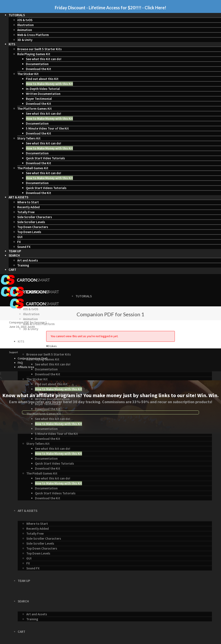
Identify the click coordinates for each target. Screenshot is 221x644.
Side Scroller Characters (35, 217)
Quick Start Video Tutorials (45, 158)
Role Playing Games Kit (34, 54)
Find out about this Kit (42, 79)
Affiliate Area (26, 367)
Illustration (25, 25)
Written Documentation (43, 94)
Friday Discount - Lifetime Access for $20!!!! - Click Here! (110, 8)
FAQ (20, 363)
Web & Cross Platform (33, 35)
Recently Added (28, 207)
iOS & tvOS (25, 20)
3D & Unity (25, 40)
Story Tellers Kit (29, 138)
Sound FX (24, 247)
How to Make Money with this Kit (49, 84)
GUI (20, 237)
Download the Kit (39, 69)
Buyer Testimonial (39, 99)
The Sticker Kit (28, 74)
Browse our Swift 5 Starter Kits (39, 49)
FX (19, 242)
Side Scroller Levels (31, 222)
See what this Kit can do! (44, 59)
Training (23, 265)
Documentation (37, 64)
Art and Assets (28, 260)
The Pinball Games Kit (33, 168)
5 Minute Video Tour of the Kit (47, 128)
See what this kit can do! (43, 114)
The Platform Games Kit (35, 109)
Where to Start (28, 202)
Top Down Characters (33, 227)
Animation (25, 30)
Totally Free (26, 212)
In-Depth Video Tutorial (43, 89)
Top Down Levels (29, 232)
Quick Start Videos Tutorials (46, 188)
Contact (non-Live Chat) (33, 358)
